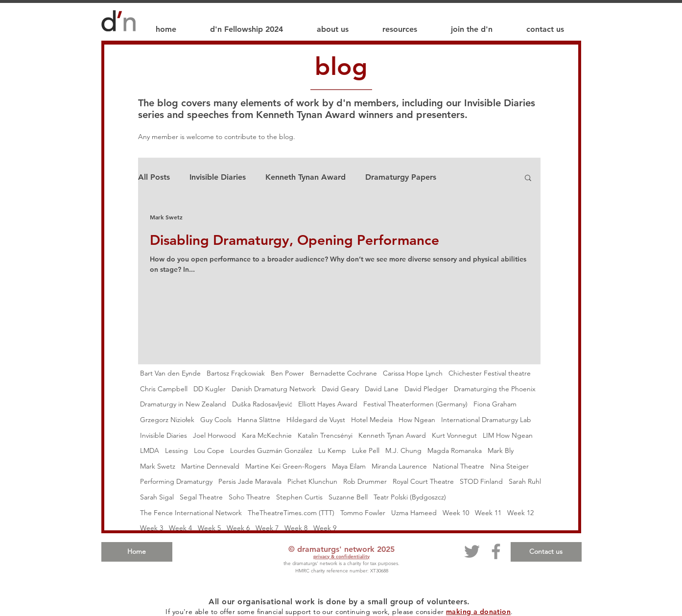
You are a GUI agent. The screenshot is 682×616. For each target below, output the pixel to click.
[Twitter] (472, 551)
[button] (528, 178)
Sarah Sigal (157, 497)
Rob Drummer (365, 481)
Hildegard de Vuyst (316, 420)
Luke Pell (366, 450)
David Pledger (426, 389)
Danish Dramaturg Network (274, 389)
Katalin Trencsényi (325, 435)
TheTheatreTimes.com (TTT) (291, 513)
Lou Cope (209, 450)
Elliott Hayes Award (328, 404)
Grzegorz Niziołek (167, 420)
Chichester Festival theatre (490, 373)
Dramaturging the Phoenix (495, 389)
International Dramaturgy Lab (486, 420)
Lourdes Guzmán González (271, 450)
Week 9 (325, 528)
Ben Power (287, 373)
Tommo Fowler (363, 513)
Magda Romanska (455, 450)
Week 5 (209, 528)
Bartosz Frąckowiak (236, 373)
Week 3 (152, 528)
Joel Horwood (214, 435)
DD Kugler (210, 389)
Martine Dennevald (210, 466)
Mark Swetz (158, 466)
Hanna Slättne (259, 420)
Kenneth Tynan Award (306, 177)
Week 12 (520, 513)
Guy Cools (216, 420)
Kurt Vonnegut (454, 435)
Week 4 (180, 528)
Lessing (176, 450)
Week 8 (296, 528)
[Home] (137, 552)
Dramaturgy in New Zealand (183, 404)
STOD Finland (481, 481)
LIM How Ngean (508, 435)
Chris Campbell (164, 389)
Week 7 (267, 528)
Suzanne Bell (348, 497)
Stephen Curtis (299, 497)
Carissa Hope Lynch (413, 373)
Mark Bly (501, 450)
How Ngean (417, 420)
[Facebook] (496, 551)
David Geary (340, 389)
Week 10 (456, 513)
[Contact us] (546, 552)
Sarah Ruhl (525, 481)
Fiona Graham (495, 404)
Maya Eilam (349, 466)
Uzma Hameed (414, 513)
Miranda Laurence (399, 466)
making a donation (478, 612)
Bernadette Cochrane (343, 373)
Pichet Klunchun (312, 481)
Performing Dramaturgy (176, 481)
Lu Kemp (332, 450)
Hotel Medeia (372, 420)
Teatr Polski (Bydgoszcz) (410, 497)
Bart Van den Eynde (170, 373)
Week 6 (238, 528)
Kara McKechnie (267, 435)
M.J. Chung (403, 450)
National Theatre (459, 466)
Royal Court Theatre (423, 481)
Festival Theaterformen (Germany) (415, 404)
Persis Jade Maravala (250, 481)
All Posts (154, 177)
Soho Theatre (249, 497)
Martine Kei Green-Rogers (286, 466)
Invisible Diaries (218, 177)
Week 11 (488, 513)
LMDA (150, 450)
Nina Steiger (509, 466)
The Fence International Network (191, 513)
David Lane (382, 389)
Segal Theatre (201, 497)
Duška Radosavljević (262, 404)
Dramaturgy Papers (401, 177)
